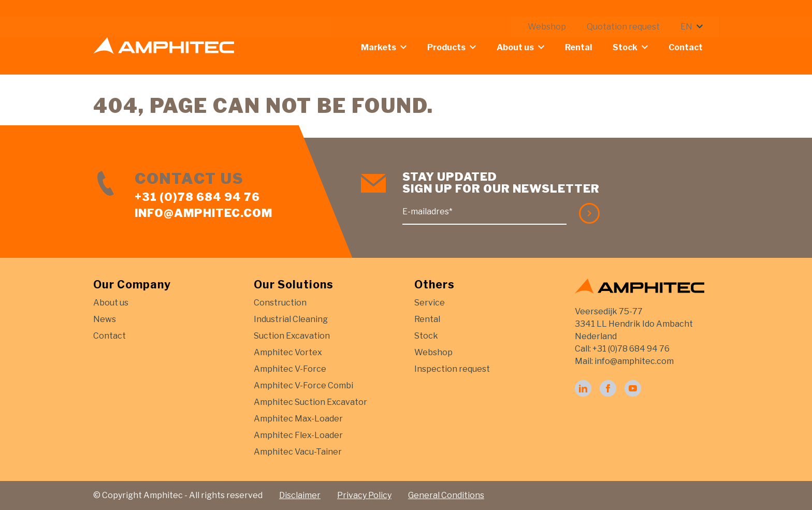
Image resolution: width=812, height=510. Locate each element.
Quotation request (631, 10)
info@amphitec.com (204, 213)
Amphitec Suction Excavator (310, 402)
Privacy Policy (364, 495)
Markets (386, 47)
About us (523, 47)
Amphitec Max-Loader (298, 419)
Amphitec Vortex (288, 352)
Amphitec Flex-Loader (298, 435)
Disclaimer (300, 495)
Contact (693, 47)
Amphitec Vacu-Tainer (298, 452)
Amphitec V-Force (290, 369)
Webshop (555, 10)
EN (694, 10)
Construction (280, 303)
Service (430, 303)
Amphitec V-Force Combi (303, 385)
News (105, 319)
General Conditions (446, 495)
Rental (586, 47)
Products (454, 47)
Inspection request (452, 369)
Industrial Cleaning (291, 319)
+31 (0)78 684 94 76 (197, 197)
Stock (633, 47)
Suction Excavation (292, 336)
